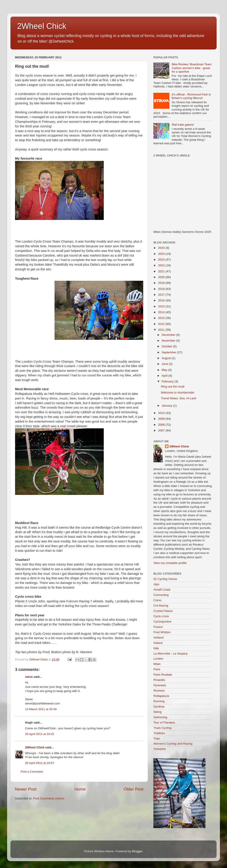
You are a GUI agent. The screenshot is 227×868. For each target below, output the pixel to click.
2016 (162, 300)
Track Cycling (162, 728)
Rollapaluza (161, 696)
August (167, 358)
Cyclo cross (161, 616)
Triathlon (159, 733)
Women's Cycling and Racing (173, 744)
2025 (162, 248)
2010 (162, 413)
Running (159, 701)
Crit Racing (161, 606)
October (167, 346)
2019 (162, 283)
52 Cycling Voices (165, 579)
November (169, 341)
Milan (157, 664)
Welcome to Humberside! (178, 392)
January (167, 406)
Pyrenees (160, 685)
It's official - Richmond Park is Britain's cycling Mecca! (191, 96)
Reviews (159, 691)
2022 (162, 265)
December (169, 335)
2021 (162, 271)
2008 (162, 425)
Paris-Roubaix (163, 675)
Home (80, 789)
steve (29, 677)
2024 (162, 254)
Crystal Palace (163, 611)
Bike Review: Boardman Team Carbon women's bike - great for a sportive (192, 68)
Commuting (161, 595)
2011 (162, 330)
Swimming (160, 717)
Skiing (158, 712)
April (165, 376)
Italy (156, 648)
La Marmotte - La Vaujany (170, 653)
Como (157, 600)
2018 (162, 289)
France (158, 627)
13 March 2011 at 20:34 (41, 709)
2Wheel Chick (42, 26)
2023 (162, 260)
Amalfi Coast (162, 590)
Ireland (158, 643)
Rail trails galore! (183, 125)
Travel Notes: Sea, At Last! (179, 398)
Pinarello (159, 680)
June (165, 364)
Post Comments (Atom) (49, 798)
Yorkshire (160, 749)
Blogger (137, 851)
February (168, 381)
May (165, 370)
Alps (156, 584)
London (158, 659)
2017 (162, 295)
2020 (162, 277)
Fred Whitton (162, 632)
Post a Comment (32, 772)
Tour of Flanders (164, 723)
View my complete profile (170, 563)
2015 (162, 306)
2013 (162, 318)
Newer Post (26, 789)
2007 (162, 430)
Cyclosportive (162, 622)
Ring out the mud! (173, 387)
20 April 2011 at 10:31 (40, 734)
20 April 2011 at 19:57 (40, 763)
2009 (162, 419)
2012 (162, 324)
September (169, 352)
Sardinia (159, 707)
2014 (162, 312)
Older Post (134, 789)
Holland (159, 638)
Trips (157, 738)
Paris (157, 669)
